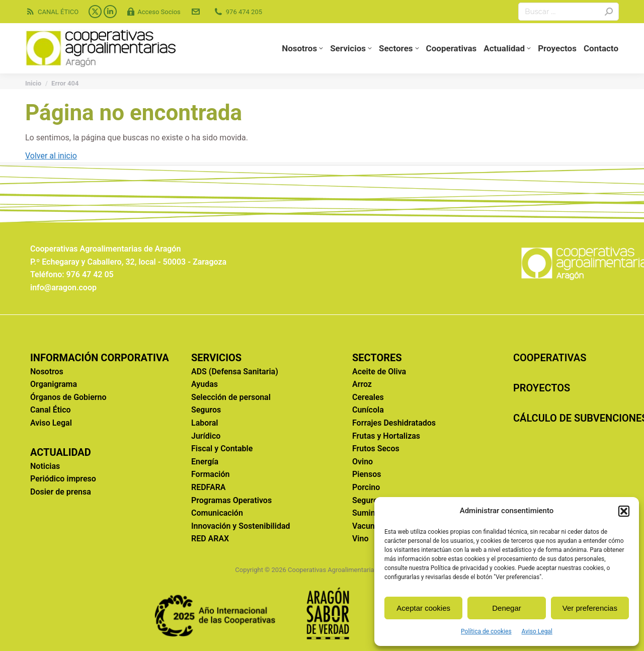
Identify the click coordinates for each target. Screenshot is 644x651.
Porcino (366, 487)
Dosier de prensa (61, 492)
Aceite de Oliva (379, 372)
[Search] (569, 12)
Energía (205, 462)
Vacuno (366, 526)
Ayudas (205, 384)
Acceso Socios (154, 12)
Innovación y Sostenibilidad (241, 526)
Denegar (507, 608)
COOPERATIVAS (550, 358)
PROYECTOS (542, 388)
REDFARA (209, 487)
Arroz (362, 384)
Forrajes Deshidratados (394, 423)
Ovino (363, 462)
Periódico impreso (63, 479)
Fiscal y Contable (222, 449)
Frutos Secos (376, 449)
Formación (210, 474)
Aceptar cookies (423, 608)
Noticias (45, 466)
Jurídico (206, 436)
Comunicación (217, 513)
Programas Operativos (231, 500)
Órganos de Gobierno (68, 397)
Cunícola (368, 410)
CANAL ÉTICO (52, 12)
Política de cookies (486, 631)
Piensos (367, 474)
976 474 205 (238, 12)
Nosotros (47, 372)
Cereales (368, 397)
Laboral (205, 423)
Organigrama (54, 384)
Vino (360, 539)
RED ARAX (210, 539)
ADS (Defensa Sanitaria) (235, 372)
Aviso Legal (537, 631)
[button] (624, 511)
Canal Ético (51, 410)
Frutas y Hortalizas (386, 436)
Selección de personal (231, 397)
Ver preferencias (590, 608)
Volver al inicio (51, 156)
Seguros (206, 410)
